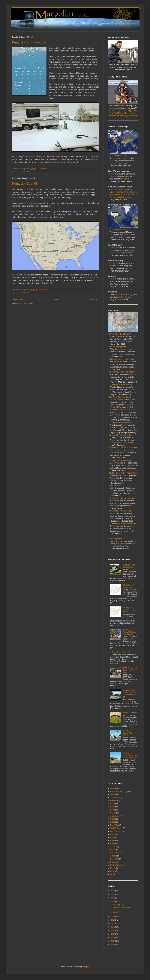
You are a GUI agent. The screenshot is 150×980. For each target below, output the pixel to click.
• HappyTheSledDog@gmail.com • (123, 116)
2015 (113, 901)
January (116, 912)
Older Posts (94, 299)
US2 (112, 837)
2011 (113, 927)
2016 (113, 898)
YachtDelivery (116, 828)
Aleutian (113, 856)
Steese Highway (116, 192)
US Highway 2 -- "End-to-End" (129, 586)
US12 (112, 834)
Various (27, 171)
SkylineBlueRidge (117, 865)
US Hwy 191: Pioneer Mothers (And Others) (129, 632)
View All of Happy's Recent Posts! (123, 113)
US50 (112, 819)
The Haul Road (130, 195)
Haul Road (115, 859)
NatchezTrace (116, 853)
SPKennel (114, 798)
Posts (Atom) (28, 304)
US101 (113, 850)
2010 (113, 931)
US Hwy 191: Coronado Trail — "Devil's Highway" (130, 755)
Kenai (113, 871)
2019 (113, 891)
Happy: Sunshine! (130, 713)
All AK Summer (115, 189)
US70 (112, 804)
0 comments (44, 290)
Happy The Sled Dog (119, 791)
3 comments (43, 169)
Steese (113, 862)
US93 (112, 841)
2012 (113, 923)
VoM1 (113, 788)
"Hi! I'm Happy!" (115, 111)
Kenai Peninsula (116, 195)
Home (56, 299)
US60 (112, 822)
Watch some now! (124, 297)
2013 (113, 920)
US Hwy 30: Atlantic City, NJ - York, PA (129, 733)
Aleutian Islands (116, 197)
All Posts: (113, 174)
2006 (113, 944)
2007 (113, 941)
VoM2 (113, 795)
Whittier (113, 874)
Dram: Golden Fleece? (121, 652)
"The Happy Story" (130, 111)
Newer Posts (18, 299)
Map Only (113, 156)
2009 (113, 934)
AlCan (113, 847)
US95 (112, 844)
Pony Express (116, 831)
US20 (112, 807)
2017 (113, 894)
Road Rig (114, 825)
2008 (113, 938)
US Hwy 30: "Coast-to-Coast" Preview (129, 610)
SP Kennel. (125, 179)
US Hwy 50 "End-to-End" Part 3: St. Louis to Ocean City (130, 694)
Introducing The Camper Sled (129, 566)
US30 (112, 810)
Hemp (21, 171)
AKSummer (115, 816)
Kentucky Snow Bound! (29, 42)
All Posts (123, 156)
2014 (113, 916)
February (117, 904)
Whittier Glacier (130, 192)
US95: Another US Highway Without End (130, 670)
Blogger (86, 967)
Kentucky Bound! (24, 183)
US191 (113, 813)
